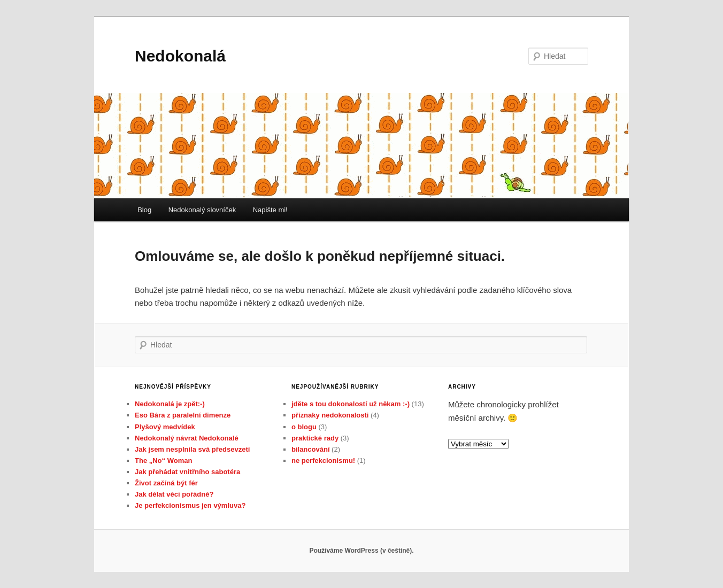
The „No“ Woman (163, 461)
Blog (144, 210)
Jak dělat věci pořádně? (174, 494)
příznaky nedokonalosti (330, 415)
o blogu (304, 427)
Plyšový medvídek (165, 427)
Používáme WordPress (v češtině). (361, 551)
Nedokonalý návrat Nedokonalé (187, 438)
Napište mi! (270, 210)
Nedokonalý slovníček (202, 210)
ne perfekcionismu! (323, 461)
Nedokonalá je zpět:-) (170, 404)
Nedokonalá (180, 56)
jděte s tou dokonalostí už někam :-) (351, 404)
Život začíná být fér (166, 483)
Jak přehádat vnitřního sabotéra (187, 472)
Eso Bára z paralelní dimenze (183, 415)
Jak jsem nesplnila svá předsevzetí (192, 449)
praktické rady (315, 438)
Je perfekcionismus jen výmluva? (190, 505)
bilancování (311, 449)
